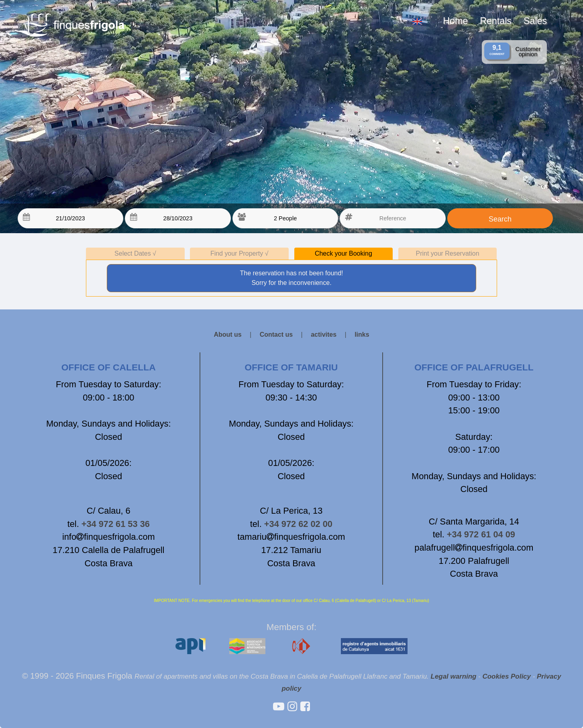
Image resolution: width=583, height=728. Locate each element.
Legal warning (454, 676)
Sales (535, 21)
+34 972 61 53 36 (116, 524)
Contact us (276, 335)
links (362, 335)
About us (227, 335)
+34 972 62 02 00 (298, 524)
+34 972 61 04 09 (481, 534)
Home (455, 21)
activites (324, 335)
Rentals (496, 21)
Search (500, 219)
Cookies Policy (507, 676)
